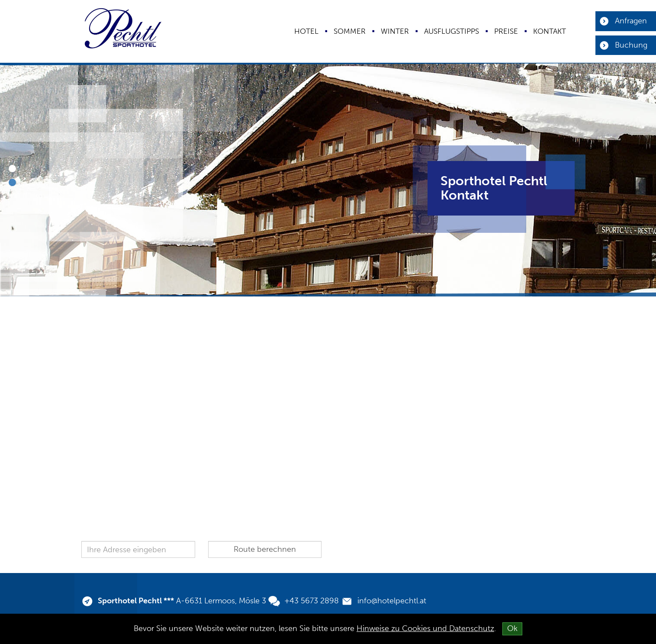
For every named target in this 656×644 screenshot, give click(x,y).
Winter (395, 31)
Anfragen (631, 21)
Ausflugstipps (452, 31)
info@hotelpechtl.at (392, 601)
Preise (506, 31)
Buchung (631, 45)
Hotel (306, 31)
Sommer (350, 31)
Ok (512, 628)
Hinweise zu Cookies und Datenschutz (425, 628)
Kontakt (550, 31)
